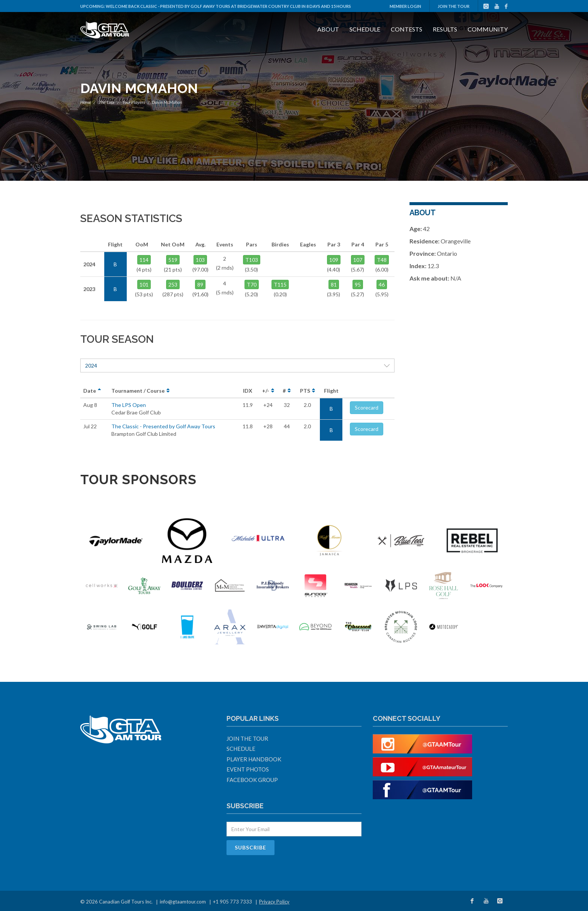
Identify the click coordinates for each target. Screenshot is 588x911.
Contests (406, 29)
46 (382, 284)
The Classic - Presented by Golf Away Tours (163, 426)
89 (200, 284)
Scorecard (367, 407)
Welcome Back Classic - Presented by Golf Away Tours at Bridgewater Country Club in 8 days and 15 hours (228, 6)
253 (173, 284)
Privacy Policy (274, 902)
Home (86, 102)
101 (144, 284)
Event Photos (248, 769)
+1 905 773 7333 (232, 902)
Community (488, 29)
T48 (382, 260)
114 (144, 260)
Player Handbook (254, 759)
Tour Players (134, 102)
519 (173, 260)
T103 (252, 260)
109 (334, 260)
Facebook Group (252, 780)
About (328, 29)
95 (358, 284)
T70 (252, 284)
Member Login (405, 6)
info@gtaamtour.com (183, 902)
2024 (237, 365)
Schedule (365, 29)
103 (200, 260)
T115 (280, 284)
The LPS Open (129, 405)
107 (358, 260)
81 (334, 284)
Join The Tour (454, 6)
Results (445, 29)
